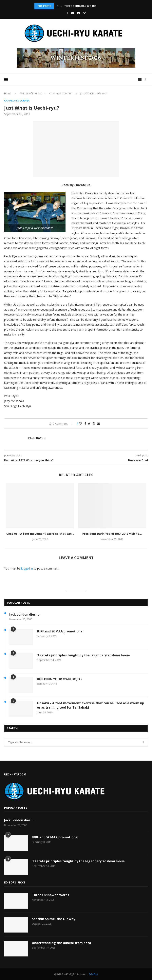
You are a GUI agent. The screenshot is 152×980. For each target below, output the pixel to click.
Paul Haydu (37, 438)
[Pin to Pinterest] (94, 423)
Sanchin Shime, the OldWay (54, 919)
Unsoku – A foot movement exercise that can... (40, 534)
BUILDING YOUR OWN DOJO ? (60, 679)
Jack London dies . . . (25, 614)
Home (8, 93)
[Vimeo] (84, 13)
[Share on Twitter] (89, 423)
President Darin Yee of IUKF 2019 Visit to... (112, 534)
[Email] (78, 13)
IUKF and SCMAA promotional (60, 631)
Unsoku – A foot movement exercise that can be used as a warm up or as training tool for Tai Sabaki (91, 705)
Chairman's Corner (61, 93)
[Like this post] (80, 423)
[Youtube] (73, 13)
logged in (27, 568)
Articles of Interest (31, 93)
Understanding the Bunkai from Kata (61, 943)
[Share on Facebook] (85, 423)
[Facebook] (67, 13)
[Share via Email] (98, 423)
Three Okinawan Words (80, 6)
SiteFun (93, 974)
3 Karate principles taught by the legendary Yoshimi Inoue (83, 655)
